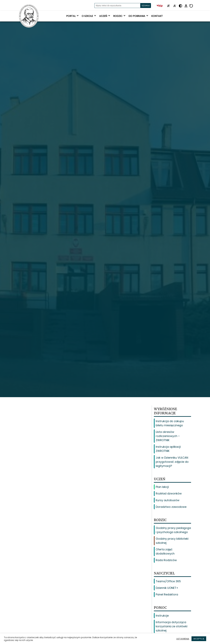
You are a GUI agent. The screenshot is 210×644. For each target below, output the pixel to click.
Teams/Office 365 (168, 581)
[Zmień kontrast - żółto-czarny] (180, 6)
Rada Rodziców (166, 560)
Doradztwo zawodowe (171, 507)
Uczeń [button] (105, 16)
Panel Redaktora (167, 594)
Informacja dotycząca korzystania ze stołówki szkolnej (172, 626)
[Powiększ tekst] (168, 6)
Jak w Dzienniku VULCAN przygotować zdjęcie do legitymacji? (172, 462)
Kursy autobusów (168, 500)
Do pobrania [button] (139, 16)
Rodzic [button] (120, 16)
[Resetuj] (191, 6)
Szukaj (146, 6)
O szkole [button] (89, 16)
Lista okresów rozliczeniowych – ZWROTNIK (168, 436)
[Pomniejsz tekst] (175, 6)
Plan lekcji (162, 487)
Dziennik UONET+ (167, 588)
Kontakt (157, 16)
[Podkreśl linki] (186, 6)
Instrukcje (162, 616)
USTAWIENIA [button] (183, 639)
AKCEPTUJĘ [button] (199, 639)
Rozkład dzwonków (169, 493)
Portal (73, 16)
